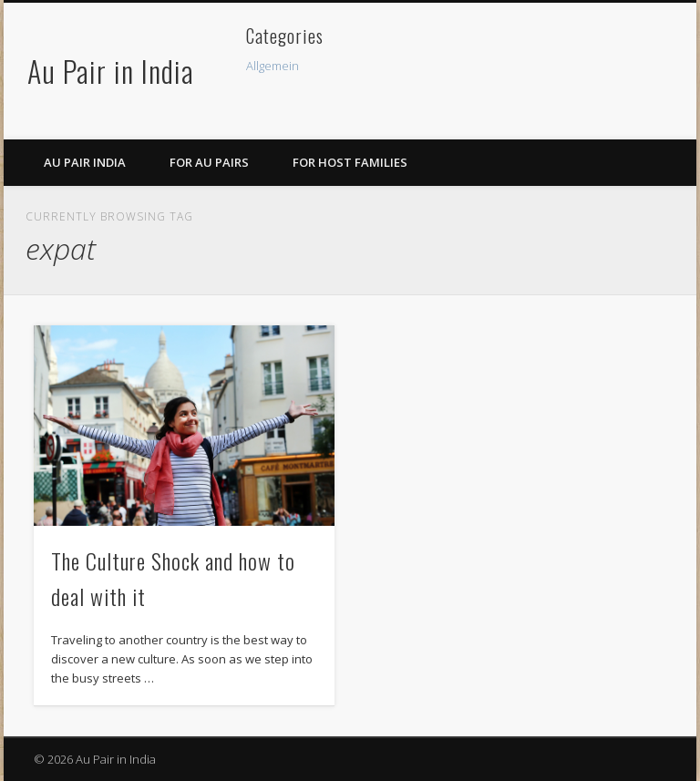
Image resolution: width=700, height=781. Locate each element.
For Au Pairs (209, 162)
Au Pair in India (111, 71)
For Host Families (350, 162)
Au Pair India (85, 162)
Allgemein (273, 66)
